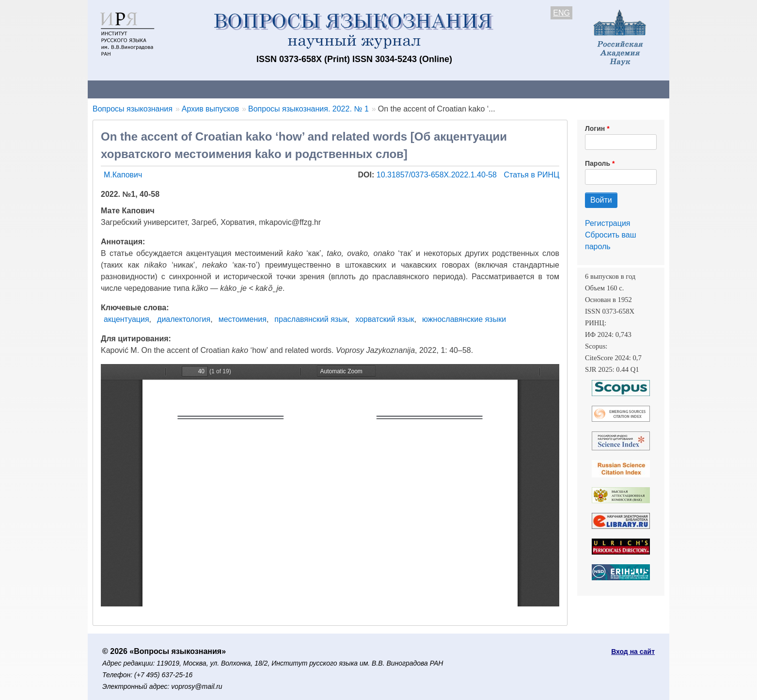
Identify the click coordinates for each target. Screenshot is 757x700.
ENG (561, 13)
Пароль (598, 163)
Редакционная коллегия (504, 89)
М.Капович (123, 175)
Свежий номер (285, 89)
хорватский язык (385, 319)
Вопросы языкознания (133, 109)
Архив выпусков (359, 89)
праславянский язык (311, 319)
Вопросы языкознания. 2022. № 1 (308, 109)
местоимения (243, 319)
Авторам (224, 89)
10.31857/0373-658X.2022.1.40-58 (438, 175)
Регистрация (608, 223)
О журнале (117, 89)
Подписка (425, 89)
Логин (595, 128)
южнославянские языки (464, 319)
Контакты (172, 89)
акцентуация (126, 319)
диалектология (184, 319)
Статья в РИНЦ (531, 175)
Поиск (577, 89)
